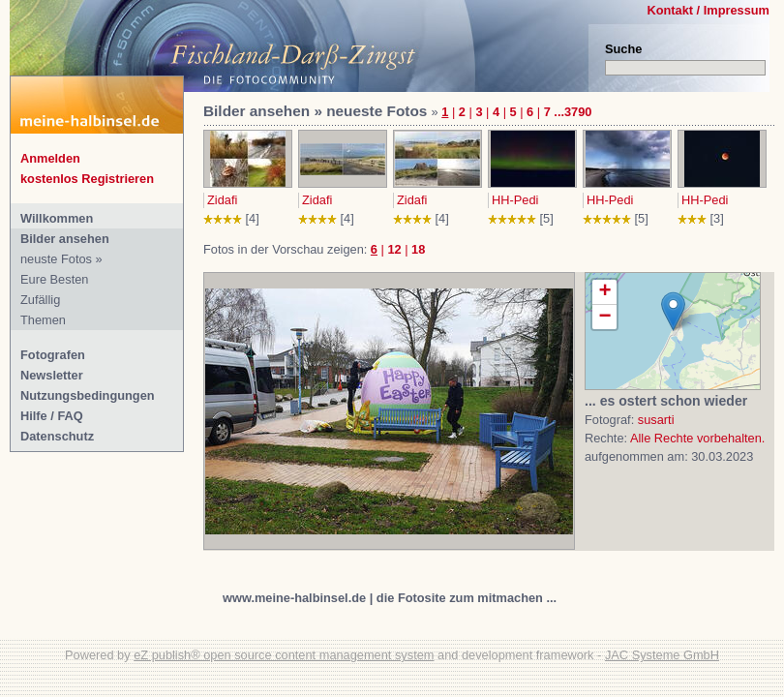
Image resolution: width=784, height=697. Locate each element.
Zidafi (222, 200)
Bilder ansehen (65, 239)
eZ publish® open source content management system (284, 655)
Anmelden (50, 158)
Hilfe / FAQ (52, 416)
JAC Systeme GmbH (662, 655)
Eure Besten (54, 279)
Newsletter (52, 375)
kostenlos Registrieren (87, 179)
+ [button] (604, 292)
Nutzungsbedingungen (88, 395)
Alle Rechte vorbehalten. (697, 438)
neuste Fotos (56, 259)
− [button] (604, 317)
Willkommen (57, 218)
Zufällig (40, 300)
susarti (656, 420)
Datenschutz (57, 436)
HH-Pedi (515, 200)
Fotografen (53, 355)
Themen (43, 320)
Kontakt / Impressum (708, 10)
